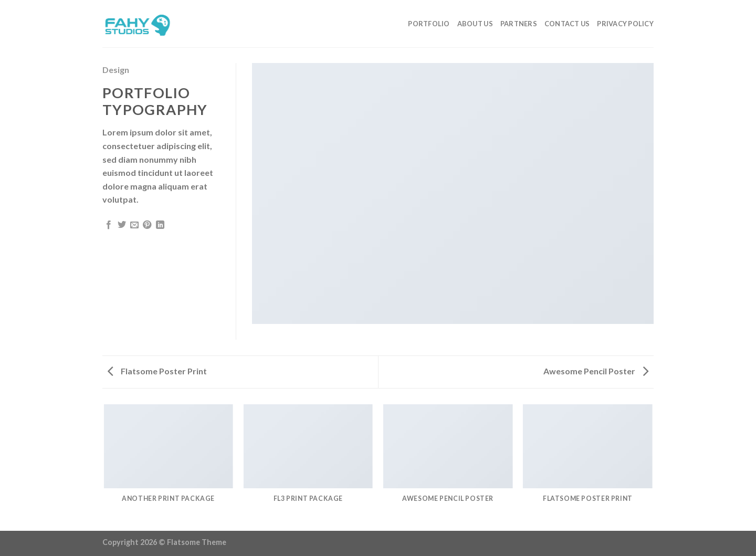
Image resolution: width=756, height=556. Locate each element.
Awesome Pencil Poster (596, 371)
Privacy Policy (625, 24)
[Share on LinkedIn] (160, 225)
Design (116, 70)
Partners (519, 24)
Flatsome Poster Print (157, 371)
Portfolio (429, 24)
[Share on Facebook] (109, 225)
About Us (475, 24)
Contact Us (567, 24)
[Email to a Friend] (134, 225)
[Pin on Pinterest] (147, 225)
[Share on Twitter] (122, 225)
